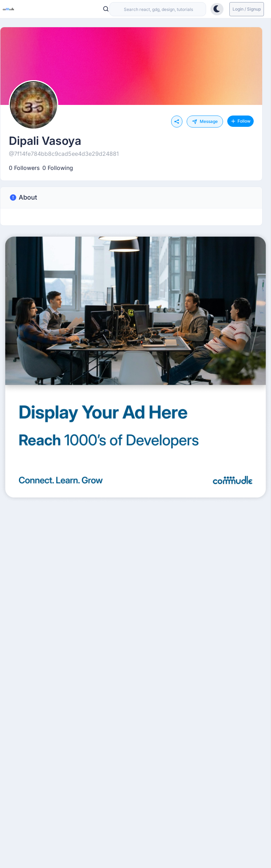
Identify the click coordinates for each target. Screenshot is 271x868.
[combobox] (158, 9)
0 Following (58, 168)
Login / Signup (247, 9)
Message (205, 122)
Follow (240, 121)
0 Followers (24, 168)
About (23, 197)
